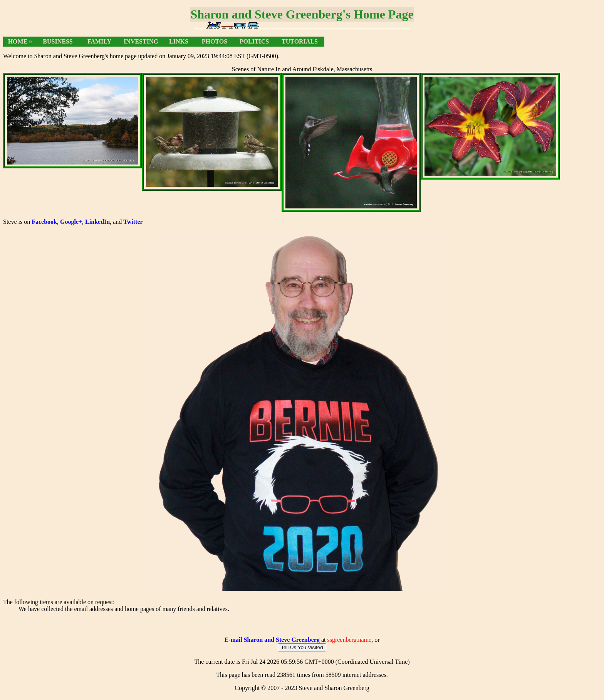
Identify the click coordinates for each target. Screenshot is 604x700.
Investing (141, 41)
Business (58, 41)
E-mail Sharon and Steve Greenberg (272, 642)
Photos (215, 41)
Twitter (133, 222)
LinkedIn (97, 222)
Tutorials (300, 41)
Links (179, 41)
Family (99, 41)
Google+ (71, 222)
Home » (20, 41)
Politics (254, 41)
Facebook (44, 222)
